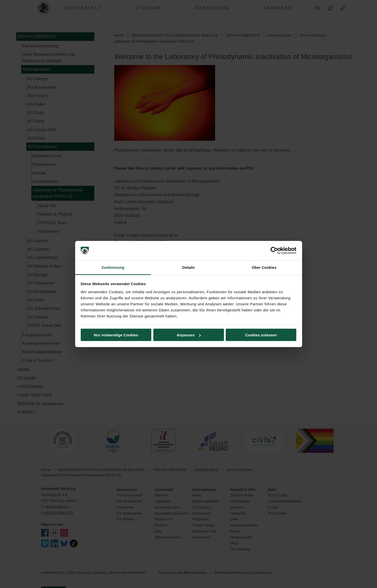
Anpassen (189, 335)
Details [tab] (189, 267)
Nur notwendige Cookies (116, 335)
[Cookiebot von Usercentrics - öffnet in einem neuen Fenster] (274, 251)
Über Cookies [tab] (264, 267)
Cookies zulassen (261, 335)
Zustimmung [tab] (113, 267)
